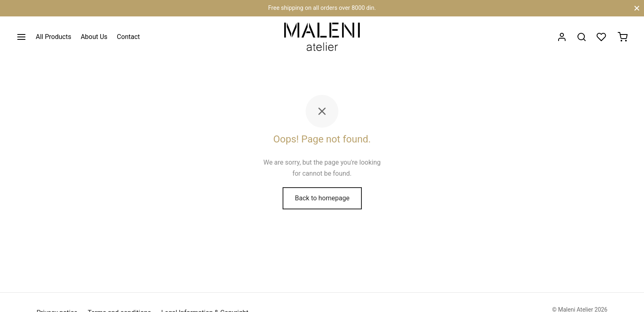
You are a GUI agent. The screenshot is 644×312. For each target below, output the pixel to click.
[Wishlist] (602, 37)
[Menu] (21, 37)
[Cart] (623, 37)
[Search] (582, 37)
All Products (53, 37)
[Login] (562, 37)
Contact (129, 37)
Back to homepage (322, 198)
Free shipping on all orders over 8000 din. (322, 8)
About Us (94, 37)
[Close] (637, 8)
